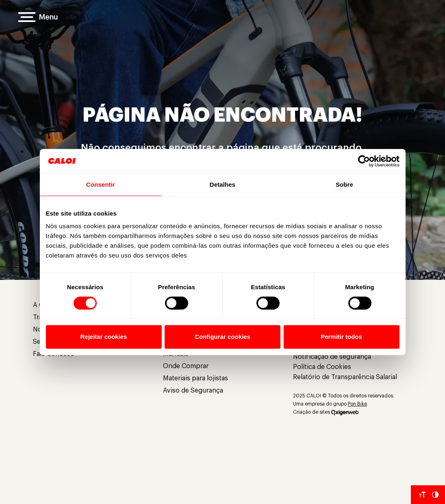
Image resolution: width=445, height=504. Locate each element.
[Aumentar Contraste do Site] (435, 495)
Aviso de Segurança (193, 391)
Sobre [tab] (344, 184)
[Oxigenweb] (345, 412)
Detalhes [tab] (222, 184)
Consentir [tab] (101, 184)
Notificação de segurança (332, 357)
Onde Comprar (186, 366)
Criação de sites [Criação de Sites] (311, 412)
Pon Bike (357, 404)
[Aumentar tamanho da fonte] (422, 495)
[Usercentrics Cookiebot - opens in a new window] (364, 161)
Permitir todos (341, 337)
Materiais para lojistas (195, 378)
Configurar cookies (222, 337)
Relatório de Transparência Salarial (345, 377)
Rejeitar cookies (103, 337)
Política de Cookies (322, 367)
